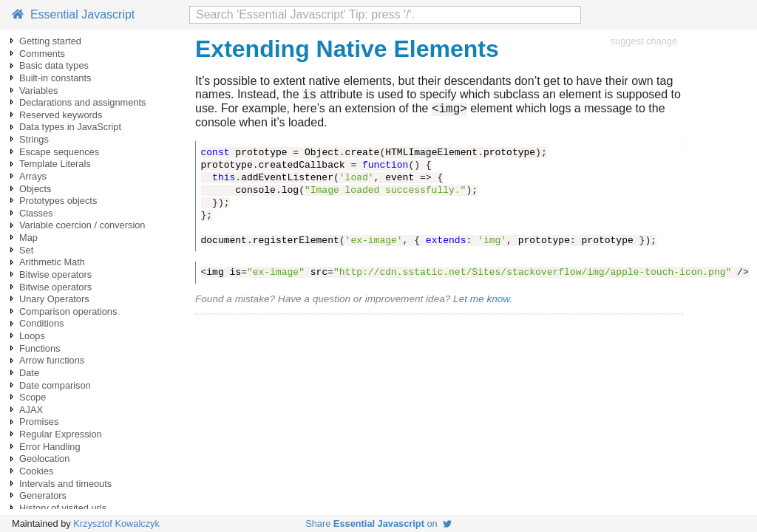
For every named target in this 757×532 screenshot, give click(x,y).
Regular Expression (61, 434)
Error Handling (50, 447)
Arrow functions (52, 360)
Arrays (33, 176)
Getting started (50, 41)
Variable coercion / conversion (82, 225)
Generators (43, 495)
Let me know (481, 303)
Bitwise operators (55, 274)
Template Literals (55, 164)
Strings (34, 139)
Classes (36, 213)
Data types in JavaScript (70, 127)
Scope (33, 397)
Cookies (36, 471)
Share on (378, 524)
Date (29, 373)
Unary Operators (54, 299)
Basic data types (54, 65)
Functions (40, 348)
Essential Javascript (73, 14)
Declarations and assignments (82, 102)
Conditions (41, 323)
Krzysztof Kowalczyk (116, 524)
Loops (32, 336)
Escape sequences (59, 152)
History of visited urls (63, 508)
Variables (38, 91)
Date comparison (55, 385)
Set (26, 250)
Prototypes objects (58, 201)
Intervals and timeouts (65, 484)
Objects (35, 189)
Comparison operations (68, 311)
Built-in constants (55, 78)
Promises (39, 422)
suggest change (644, 41)
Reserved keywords (61, 115)
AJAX (31, 410)
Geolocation (44, 458)
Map (28, 238)
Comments (42, 54)
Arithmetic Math (52, 262)
